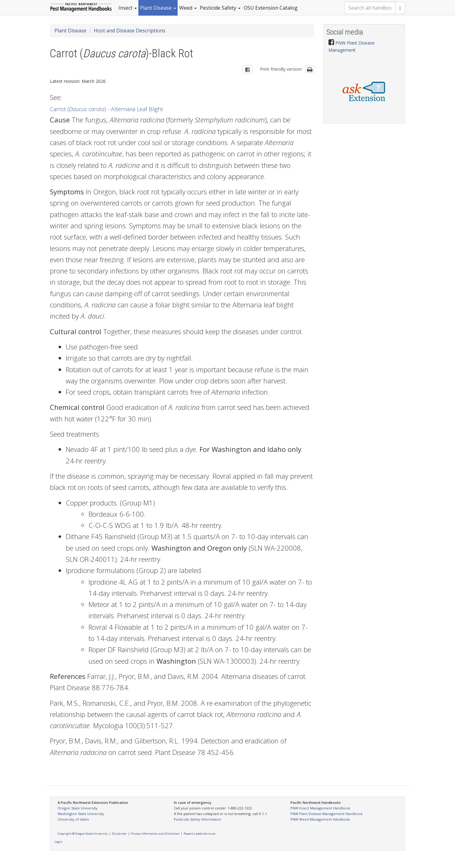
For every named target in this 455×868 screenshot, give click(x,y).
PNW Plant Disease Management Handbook (326, 814)
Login (58, 842)
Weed (188, 8)
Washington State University (81, 814)
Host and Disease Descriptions (130, 31)
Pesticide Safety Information (198, 819)
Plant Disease (158, 8)
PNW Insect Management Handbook (320, 808)
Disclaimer (119, 834)
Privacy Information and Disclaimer (155, 834)
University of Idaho (73, 819)
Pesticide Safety (220, 8)
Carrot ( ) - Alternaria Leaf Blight (106, 109)
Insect (128, 8)
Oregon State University (78, 808)
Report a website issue (199, 834)
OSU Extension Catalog (271, 8)
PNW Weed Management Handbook (320, 819)
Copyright (65, 834)
